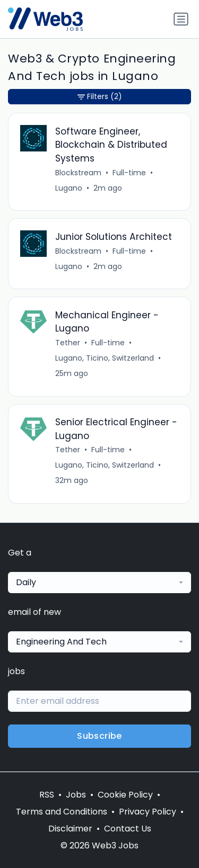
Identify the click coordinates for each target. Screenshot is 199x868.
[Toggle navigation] (181, 19)
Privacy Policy (148, 812)
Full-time (129, 173)
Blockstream (78, 173)
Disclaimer (70, 829)
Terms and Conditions (62, 812)
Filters (100, 97)
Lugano (69, 188)
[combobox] (99, 583)
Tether (68, 343)
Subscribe (99, 736)
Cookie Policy (125, 795)
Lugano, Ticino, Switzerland (105, 358)
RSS (47, 795)
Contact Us (128, 829)
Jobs (76, 795)
